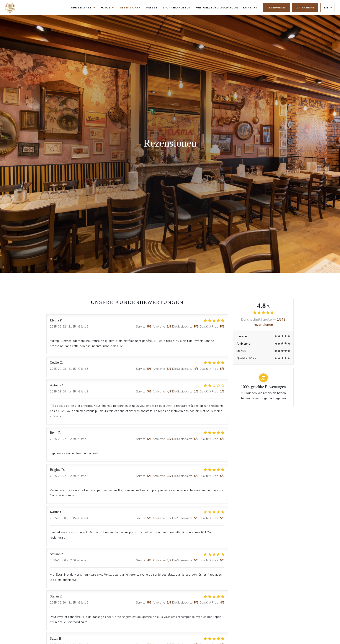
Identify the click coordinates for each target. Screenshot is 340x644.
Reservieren (277, 8)
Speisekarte (83, 8)
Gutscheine (305, 8)
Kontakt (250, 8)
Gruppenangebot (177, 7)
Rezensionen (130, 8)
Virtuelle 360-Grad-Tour (217, 7)
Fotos (108, 8)
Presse (152, 8)
